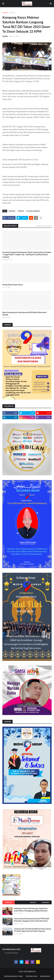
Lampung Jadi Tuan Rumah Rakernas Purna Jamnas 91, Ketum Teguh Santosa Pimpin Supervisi (33, 930)
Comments (45, 902)
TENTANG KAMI (31, 976)
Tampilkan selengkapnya (43, 226)
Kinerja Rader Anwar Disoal (12, 285)
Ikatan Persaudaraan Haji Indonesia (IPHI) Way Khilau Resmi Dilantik (24, 314)
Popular (9, 902)
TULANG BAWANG (33, 211)
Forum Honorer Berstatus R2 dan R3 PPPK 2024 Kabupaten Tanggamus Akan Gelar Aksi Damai (32, 920)
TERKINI (21, 211)
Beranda (5, 12)
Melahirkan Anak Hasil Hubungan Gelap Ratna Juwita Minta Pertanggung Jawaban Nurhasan (31, 910)
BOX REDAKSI (45, 976)
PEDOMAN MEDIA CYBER (13, 976)
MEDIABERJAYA (30, 972)
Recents (33, 902)
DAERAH (12, 12)
